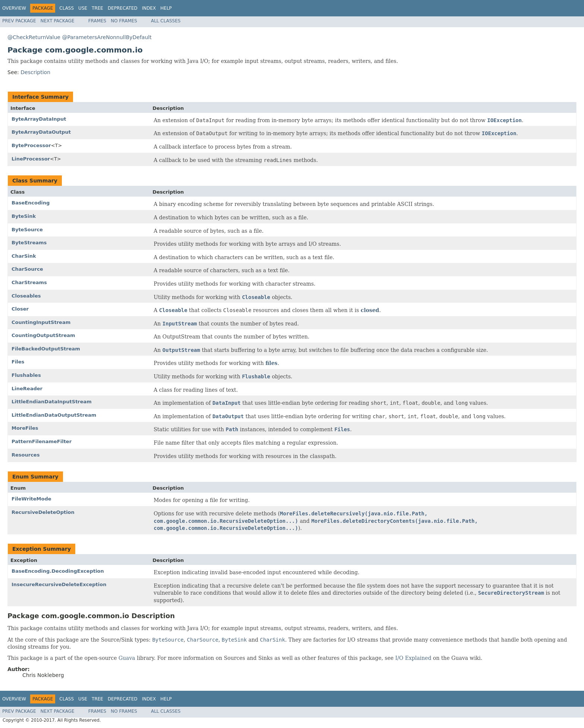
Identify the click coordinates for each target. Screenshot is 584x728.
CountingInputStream (41, 322)
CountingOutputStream (43, 335)
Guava (127, 658)
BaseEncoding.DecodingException (58, 571)
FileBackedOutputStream (46, 349)
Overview (14, 8)
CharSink (24, 256)
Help (166, 8)
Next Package (58, 21)
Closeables (26, 296)
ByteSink (24, 216)
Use (83, 8)
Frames (97, 21)
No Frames (124, 21)
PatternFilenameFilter (42, 441)
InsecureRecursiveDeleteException (59, 584)
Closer (20, 309)
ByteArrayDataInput (39, 119)
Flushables (26, 375)
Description (35, 72)
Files (18, 362)
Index (149, 8)
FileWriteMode (31, 499)
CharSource (27, 269)
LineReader (27, 389)
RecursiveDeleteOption (43, 512)
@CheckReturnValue (34, 37)
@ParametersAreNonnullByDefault (107, 37)
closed (370, 310)
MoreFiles (25, 428)
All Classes (166, 21)
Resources (26, 455)
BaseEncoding (31, 203)
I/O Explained (413, 658)
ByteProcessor (31, 145)
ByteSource (27, 230)
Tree (97, 8)
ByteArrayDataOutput (41, 132)
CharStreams (29, 282)
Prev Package (19, 21)
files (271, 363)
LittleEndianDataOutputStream (54, 415)
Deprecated (123, 8)
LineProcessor (31, 159)
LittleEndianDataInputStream (52, 402)
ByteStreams (29, 243)
